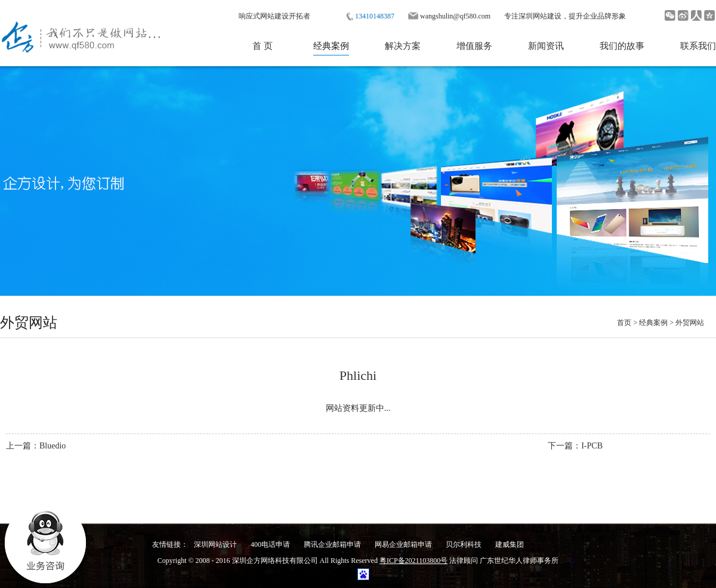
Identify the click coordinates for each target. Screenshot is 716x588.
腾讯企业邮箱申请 (332, 544)
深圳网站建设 (540, 16)
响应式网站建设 (264, 16)
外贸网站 (690, 323)
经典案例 (331, 46)
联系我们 (698, 46)
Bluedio (53, 446)
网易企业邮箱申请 (403, 544)
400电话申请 (270, 544)
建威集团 (510, 544)
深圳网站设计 (215, 544)
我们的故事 (622, 46)
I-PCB (592, 446)
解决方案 (403, 46)
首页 (624, 323)
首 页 (263, 46)
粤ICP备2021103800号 (413, 561)
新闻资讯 (546, 46)
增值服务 (474, 46)
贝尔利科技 (464, 544)
